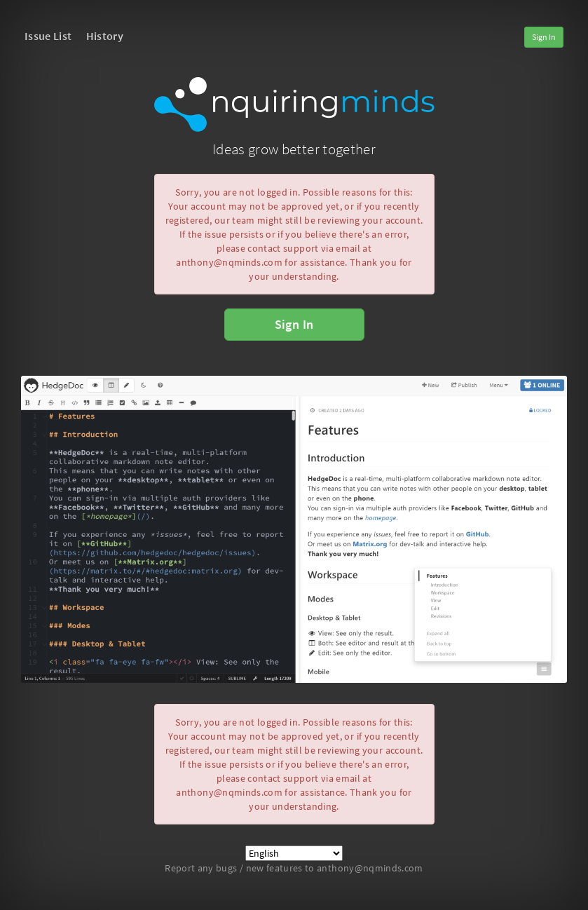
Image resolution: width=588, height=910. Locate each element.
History (105, 36)
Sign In (544, 37)
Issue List (48, 36)
